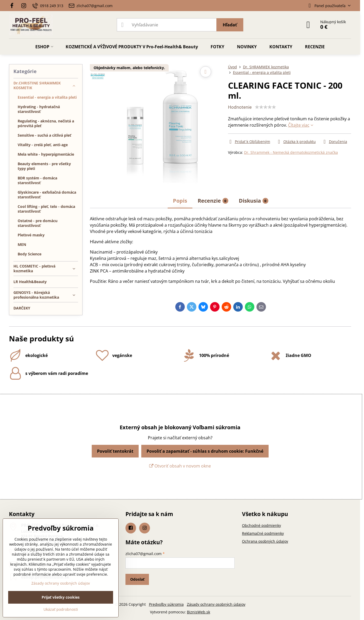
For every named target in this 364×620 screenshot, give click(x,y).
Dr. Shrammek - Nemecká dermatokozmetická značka (291, 152)
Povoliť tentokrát (115, 451)
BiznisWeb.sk (198, 612)
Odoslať (137, 579)
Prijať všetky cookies (61, 597)
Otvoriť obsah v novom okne (180, 466)
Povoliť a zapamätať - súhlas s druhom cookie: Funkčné (205, 451)
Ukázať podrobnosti (61, 609)
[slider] (265, 107)
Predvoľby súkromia (166, 604)
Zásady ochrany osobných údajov (216, 604)
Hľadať (230, 25)
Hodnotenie (240, 107)
